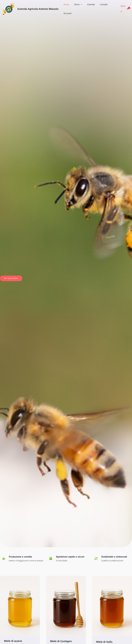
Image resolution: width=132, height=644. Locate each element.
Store (77, 4)
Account (67, 13)
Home (66, 4)
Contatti (100, 4)
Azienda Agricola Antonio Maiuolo (38, 9)
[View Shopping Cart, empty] (124, 9)
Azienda (88, 4)
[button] (79, 4)
